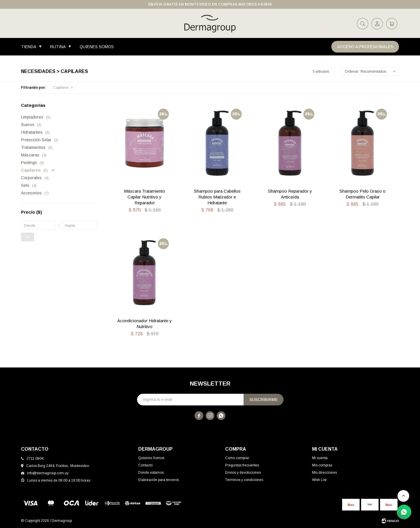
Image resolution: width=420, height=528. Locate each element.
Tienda (29, 47)
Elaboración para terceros (159, 480)
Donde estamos (151, 473)
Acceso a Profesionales (365, 47)
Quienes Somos (97, 47)
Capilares (61, 88)
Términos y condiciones (244, 480)
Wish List (319, 480)
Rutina (58, 47)
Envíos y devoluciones (243, 473)
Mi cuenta (320, 458)
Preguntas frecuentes (242, 465)
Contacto (145, 465)
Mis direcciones (324, 473)
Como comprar (237, 458)
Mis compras (322, 465)
